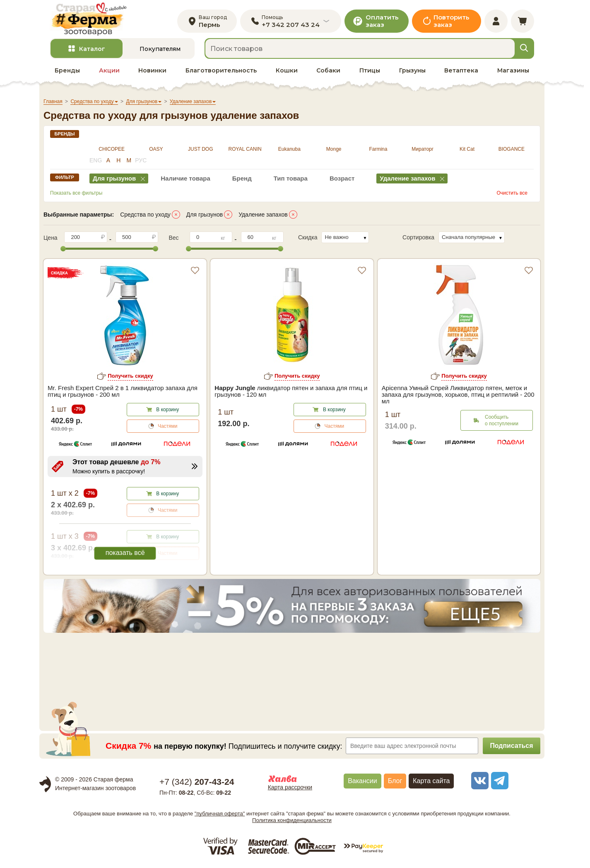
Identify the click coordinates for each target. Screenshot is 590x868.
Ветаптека (461, 71)
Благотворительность (221, 71)
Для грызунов (205, 215)
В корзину (167, 410)
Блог (395, 781)
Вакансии (362, 781)
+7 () (197, 782)
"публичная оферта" (220, 814)
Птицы (370, 71)
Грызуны (412, 71)
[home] (88, 19)
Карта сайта (431, 781)
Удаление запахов (263, 215)
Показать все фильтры (76, 193)
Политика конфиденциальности (292, 820)
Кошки (287, 71)
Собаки (328, 71)
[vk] (479, 781)
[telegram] (498, 781)
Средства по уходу (145, 215)
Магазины (513, 71)
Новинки (152, 71)
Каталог (92, 49)
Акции (109, 71)
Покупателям (160, 49)
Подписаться (512, 746)
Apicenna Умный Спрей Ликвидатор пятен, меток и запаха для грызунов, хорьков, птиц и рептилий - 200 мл (458, 395)
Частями (168, 427)
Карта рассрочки (290, 788)
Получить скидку (130, 376)
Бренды (67, 71)
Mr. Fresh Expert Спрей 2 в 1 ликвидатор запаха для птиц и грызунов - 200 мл (123, 392)
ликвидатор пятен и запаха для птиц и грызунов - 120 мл (291, 392)
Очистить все (512, 193)
